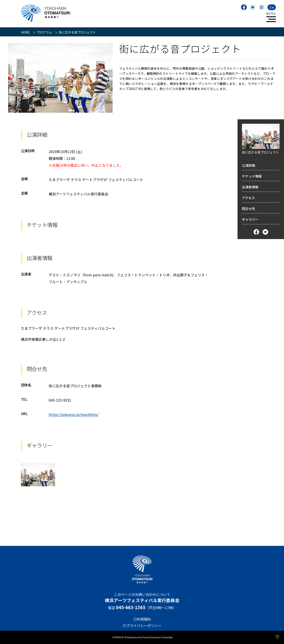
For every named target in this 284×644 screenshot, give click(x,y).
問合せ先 (249, 209)
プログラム (45, 32)
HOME (26, 32)
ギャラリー (250, 219)
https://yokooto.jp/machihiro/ (74, 414)
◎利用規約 (142, 619)
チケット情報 (252, 176)
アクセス (248, 198)
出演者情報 (250, 187)
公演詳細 (249, 165)
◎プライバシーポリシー (142, 625)
